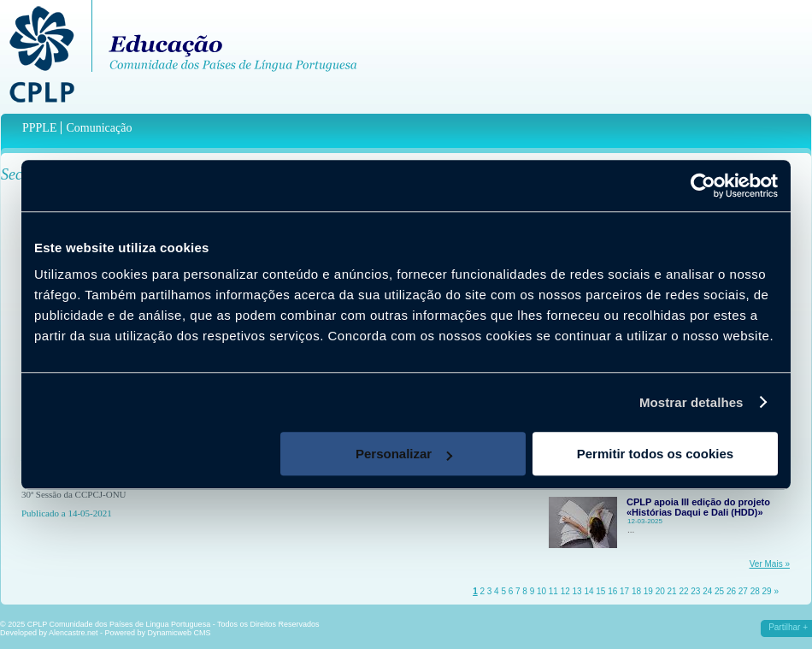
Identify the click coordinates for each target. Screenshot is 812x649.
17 (624, 591)
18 (636, 591)
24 (707, 591)
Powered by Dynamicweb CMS (158, 633)
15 (600, 591)
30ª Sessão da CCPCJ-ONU (74, 494)
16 (612, 591)
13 (577, 591)
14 (588, 591)
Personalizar (404, 454)
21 (672, 591)
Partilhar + (788, 627)
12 (565, 591)
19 (648, 591)
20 (660, 591)
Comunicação (99, 128)
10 (541, 591)
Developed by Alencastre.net (49, 633)
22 (683, 591)
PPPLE (39, 128)
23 (695, 591)
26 (731, 591)
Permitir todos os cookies (655, 454)
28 (755, 591)
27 (743, 591)
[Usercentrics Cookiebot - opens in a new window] (703, 186)
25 (719, 591)
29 (767, 591)
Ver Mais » (770, 564)
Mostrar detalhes (691, 402)
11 (553, 591)
